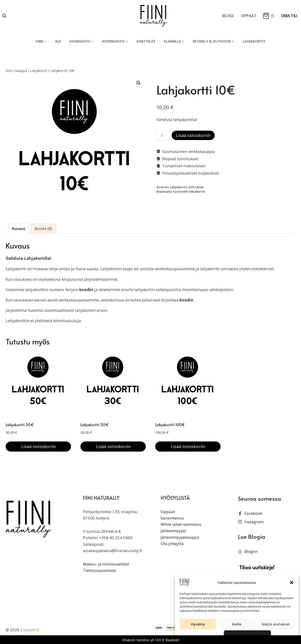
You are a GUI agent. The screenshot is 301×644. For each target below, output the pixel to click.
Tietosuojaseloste (99, 570)
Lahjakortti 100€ (170, 425)
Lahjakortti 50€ (20, 425)
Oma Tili (289, 16)
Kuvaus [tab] (19, 229)
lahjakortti (197, 191)
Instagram (254, 522)
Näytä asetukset (276, 624)
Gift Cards (196, 187)
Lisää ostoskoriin (193, 135)
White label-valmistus (181, 524)
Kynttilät (146, 41)
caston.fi (31, 630)
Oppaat (249, 16)
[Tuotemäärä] (164, 135)
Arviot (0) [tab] (43, 229)
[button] (292, 582)
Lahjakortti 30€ (95, 425)
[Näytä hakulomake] (4, 16)
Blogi (228, 16)
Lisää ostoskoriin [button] (38, 446)
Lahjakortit (254, 41)
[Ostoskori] (269, 16)
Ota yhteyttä (172, 544)
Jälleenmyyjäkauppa (180, 537)
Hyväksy (198, 624)
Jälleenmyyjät (173, 531)
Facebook (253, 513)
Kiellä (237, 624)
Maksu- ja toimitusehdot (106, 564)
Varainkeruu (172, 518)
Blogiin (251, 551)
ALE (58, 41)
